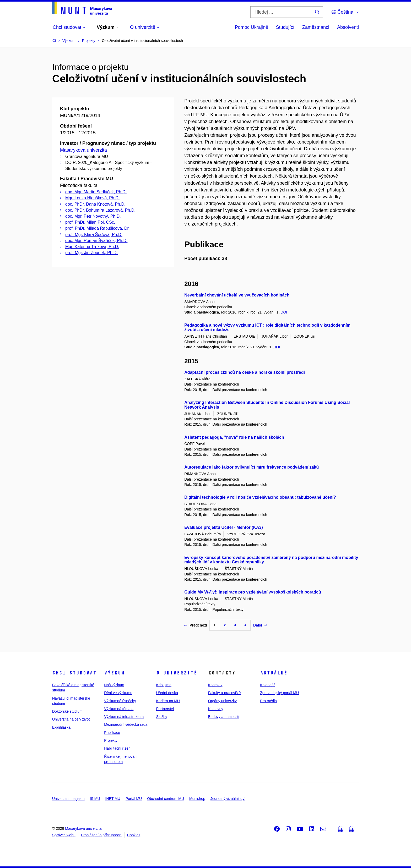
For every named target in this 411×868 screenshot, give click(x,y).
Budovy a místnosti (224, 717)
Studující (285, 27)
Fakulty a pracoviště (225, 693)
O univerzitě (177, 673)
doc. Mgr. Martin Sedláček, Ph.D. (96, 192)
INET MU (113, 799)
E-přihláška (61, 727)
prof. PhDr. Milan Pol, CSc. (90, 222)
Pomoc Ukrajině (252, 27)
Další (260, 625)
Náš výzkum (114, 685)
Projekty (111, 740)
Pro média (268, 701)
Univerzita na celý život (71, 719)
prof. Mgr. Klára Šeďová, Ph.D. (94, 235)
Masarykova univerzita (83, 150)
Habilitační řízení (118, 748)
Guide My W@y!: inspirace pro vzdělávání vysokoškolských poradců (253, 592)
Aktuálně (274, 673)
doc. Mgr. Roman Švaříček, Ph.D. (96, 241)
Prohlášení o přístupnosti (101, 835)
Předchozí (196, 625)
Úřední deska (167, 693)
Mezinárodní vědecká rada (126, 724)
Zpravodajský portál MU (279, 693)
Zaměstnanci (316, 27)
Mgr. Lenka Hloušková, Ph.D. (92, 198)
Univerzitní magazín (68, 799)
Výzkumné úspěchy (120, 701)
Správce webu (64, 835)
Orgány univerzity (222, 701)
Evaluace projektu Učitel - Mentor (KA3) (224, 527)
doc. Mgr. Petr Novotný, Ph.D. (93, 216)
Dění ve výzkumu (118, 693)
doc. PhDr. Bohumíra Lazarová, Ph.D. (100, 210)
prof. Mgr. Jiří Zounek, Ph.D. (91, 253)
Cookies (134, 835)
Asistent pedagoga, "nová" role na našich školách (234, 437)
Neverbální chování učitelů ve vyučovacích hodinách (237, 295)
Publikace (112, 733)
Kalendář (267, 685)
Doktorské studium (67, 711)
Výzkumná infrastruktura (124, 717)
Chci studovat (74, 673)
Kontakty (215, 685)
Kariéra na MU (168, 701)
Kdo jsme (164, 685)
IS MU (95, 799)
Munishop (197, 799)
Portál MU (134, 799)
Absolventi (348, 27)
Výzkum (114, 673)
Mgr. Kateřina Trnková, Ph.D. (92, 247)
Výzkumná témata (119, 709)
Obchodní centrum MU (166, 799)
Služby (162, 717)
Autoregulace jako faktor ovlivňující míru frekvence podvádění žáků (252, 467)
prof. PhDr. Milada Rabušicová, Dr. (97, 228)
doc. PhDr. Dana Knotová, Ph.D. (95, 204)
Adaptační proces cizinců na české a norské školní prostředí (245, 372)
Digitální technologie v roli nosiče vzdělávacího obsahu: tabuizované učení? (260, 497)
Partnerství (165, 709)
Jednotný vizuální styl (228, 799)
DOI (284, 312)
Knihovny (216, 709)
